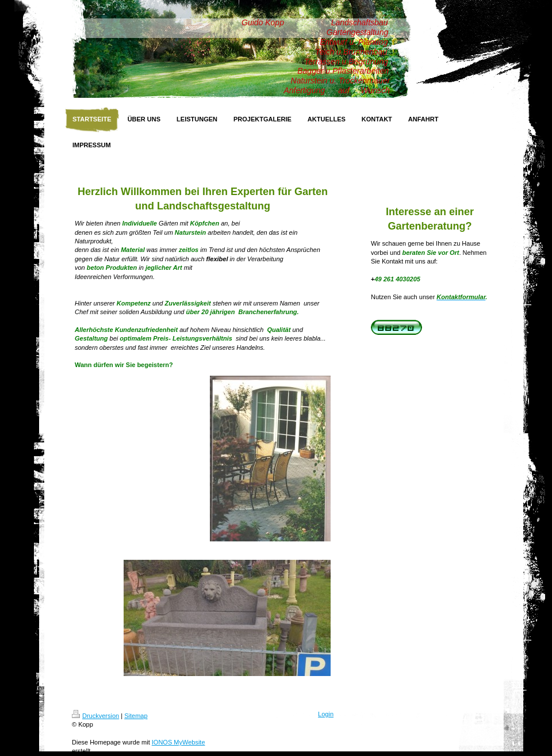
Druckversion (95, 716)
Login (326, 714)
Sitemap (136, 716)
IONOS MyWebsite (179, 742)
